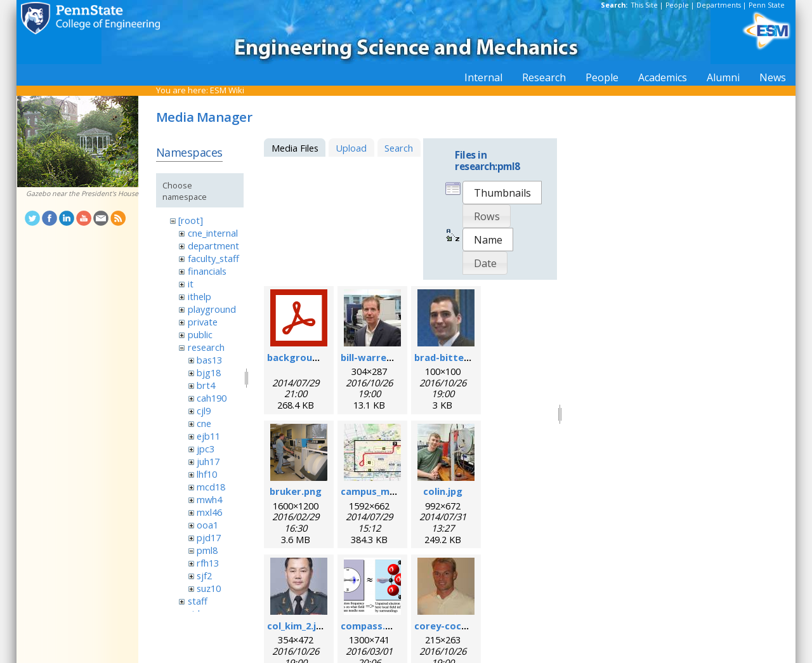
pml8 (207, 550)
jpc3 (206, 449)
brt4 (206, 385)
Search (399, 148)
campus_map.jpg (379, 491)
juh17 (208, 461)
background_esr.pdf (314, 357)
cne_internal (213, 233)
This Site (645, 5)
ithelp (200, 296)
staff (198, 601)
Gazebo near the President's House (82, 194)
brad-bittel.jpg (449, 357)
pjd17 (209, 537)
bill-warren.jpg (375, 357)
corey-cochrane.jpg (460, 626)
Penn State (767, 5)
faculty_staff (213, 258)
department (213, 246)
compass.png (372, 626)
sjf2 (204, 575)
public (200, 334)
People (677, 5)
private (203, 322)
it (191, 284)
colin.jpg (443, 491)
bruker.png (296, 491)
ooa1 (207, 525)
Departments (719, 5)
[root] (191, 220)
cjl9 (204, 410)
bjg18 (209, 372)
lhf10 (207, 474)
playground (212, 309)
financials (207, 271)
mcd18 (211, 487)
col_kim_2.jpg (298, 626)
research (206, 347)
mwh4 (209, 499)
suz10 (209, 588)
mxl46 (209, 512)
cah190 (212, 398)
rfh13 (208, 563)
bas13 (209, 360)
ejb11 (208, 436)
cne (204, 423)
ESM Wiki (227, 90)
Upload (351, 148)
